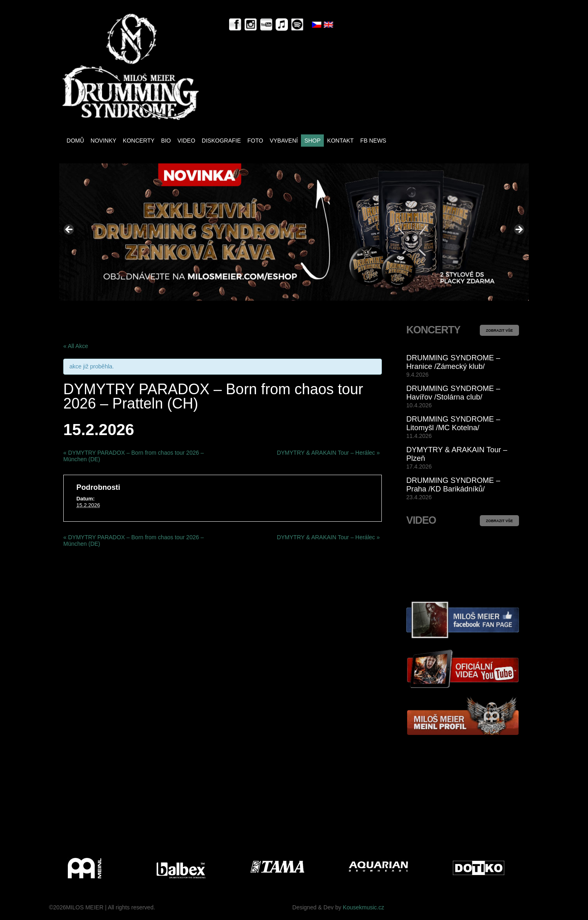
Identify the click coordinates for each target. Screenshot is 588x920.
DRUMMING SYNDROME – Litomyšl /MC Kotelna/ (453, 423)
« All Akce (76, 346)
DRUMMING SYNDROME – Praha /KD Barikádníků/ (453, 485)
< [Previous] (69, 230)
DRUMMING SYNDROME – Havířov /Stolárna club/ (453, 393)
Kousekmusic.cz (364, 907)
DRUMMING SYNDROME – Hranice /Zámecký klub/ (453, 362)
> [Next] (519, 230)
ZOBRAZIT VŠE (499, 330)
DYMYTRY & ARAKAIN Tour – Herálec (328, 453)
